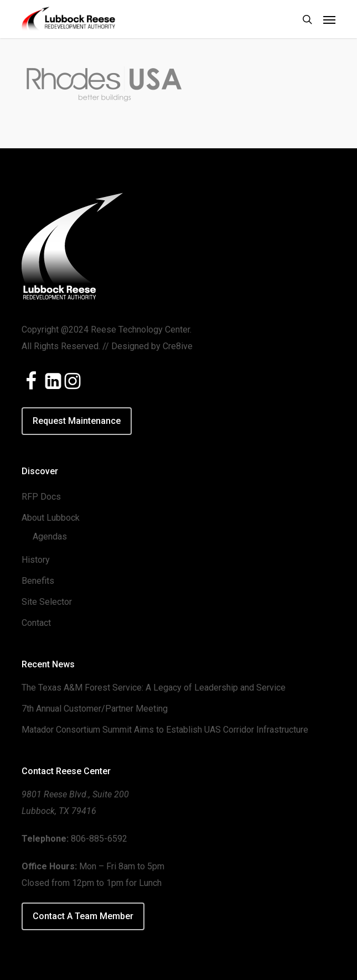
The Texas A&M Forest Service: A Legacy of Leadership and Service (154, 688)
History (36, 560)
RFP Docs (41, 497)
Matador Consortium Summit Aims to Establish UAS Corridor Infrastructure (165, 730)
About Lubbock (51, 518)
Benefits (38, 581)
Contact (36, 623)
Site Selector (47, 602)
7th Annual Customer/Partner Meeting (95, 709)
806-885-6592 (99, 839)
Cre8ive (178, 346)
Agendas (50, 536)
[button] (329, 19)
